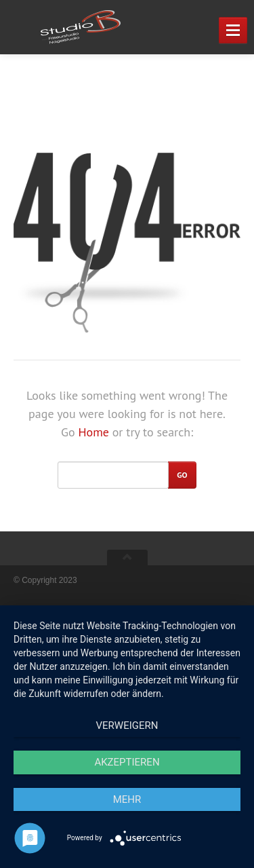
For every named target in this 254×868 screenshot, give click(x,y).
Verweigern (127, 725)
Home (93, 432)
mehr (127, 799)
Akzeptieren (127, 762)
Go (182, 475)
